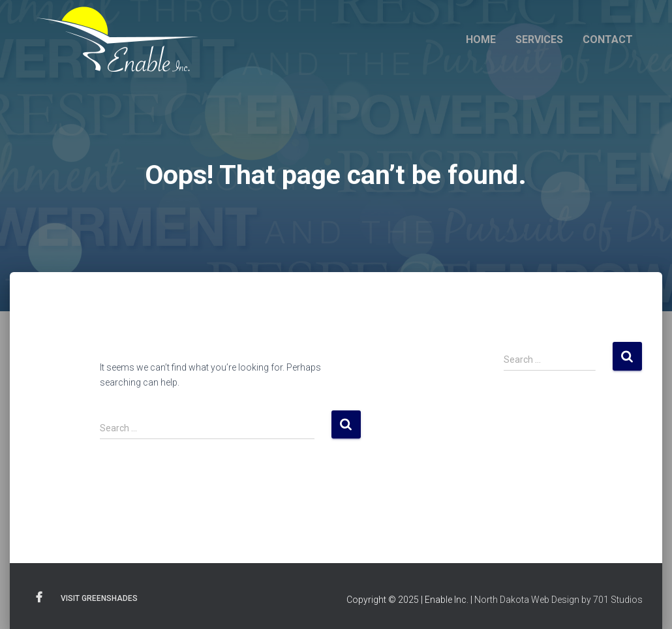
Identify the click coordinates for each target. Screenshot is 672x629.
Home (481, 39)
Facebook (39, 598)
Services (539, 39)
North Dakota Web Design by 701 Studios (558, 600)
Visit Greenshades (99, 598)
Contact (608, 39)
